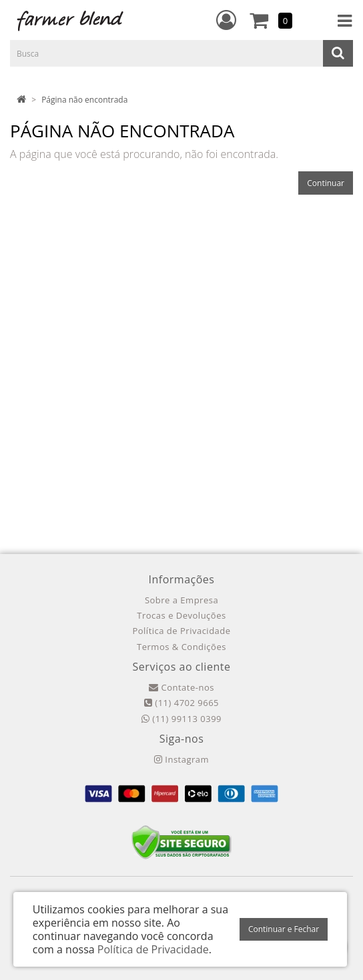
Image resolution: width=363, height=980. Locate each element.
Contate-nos (181, 687)
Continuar (326, 183)
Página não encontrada (84, 100)
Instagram (181, 759)
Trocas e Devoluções (181, 615)
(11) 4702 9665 (181, 703)
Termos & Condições (181, 647)
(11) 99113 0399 (181, 719)
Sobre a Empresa (181, 600)
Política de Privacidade (181, 631)
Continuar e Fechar (284, 929)
